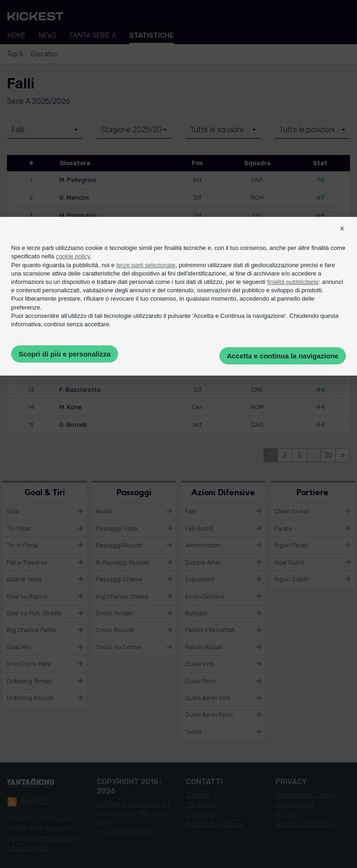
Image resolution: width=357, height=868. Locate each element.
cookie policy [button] (73, 256)
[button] (342, 236)
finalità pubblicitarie (293, 282)
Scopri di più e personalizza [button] (65, 354)
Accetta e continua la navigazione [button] (283, 356)
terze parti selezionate (146, 265)
